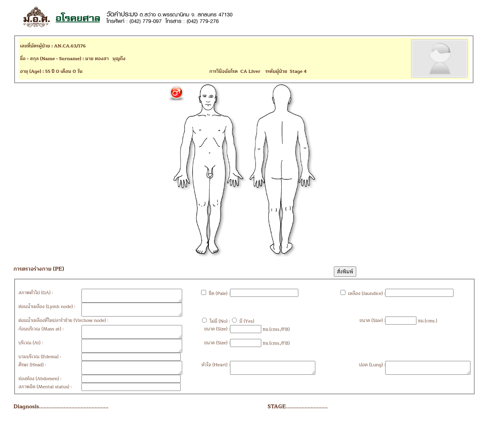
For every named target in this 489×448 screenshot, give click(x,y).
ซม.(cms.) (401, 325)
